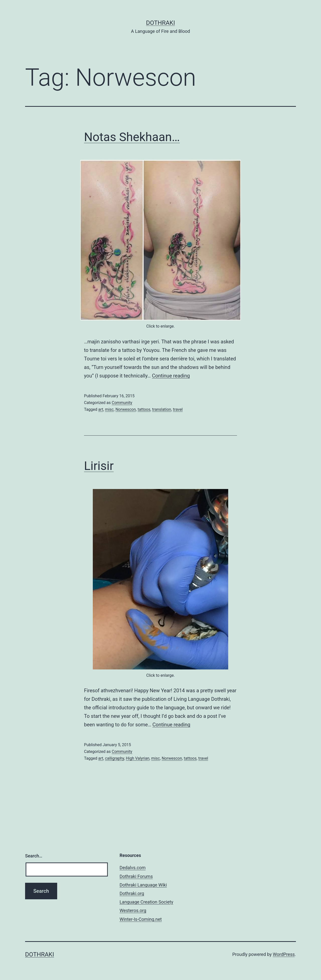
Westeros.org (133, 910)
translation (162, 409)
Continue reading (171, 376)
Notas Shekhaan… (132, 137)
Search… (34, 856)
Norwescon (126, 409)
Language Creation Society (146, 902)
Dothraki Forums (136, 876)
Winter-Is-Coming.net (141, 919)
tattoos (144, 409)
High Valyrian (138, 758)
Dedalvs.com (133, 868)
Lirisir (99, 466)
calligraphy (115, 758)
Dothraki (160, 23)
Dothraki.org (132, 893)
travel (178, 409)
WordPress (284, 954)
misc (109, 409)
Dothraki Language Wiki (143, 885)
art (101, 409)
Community (122, 403)
